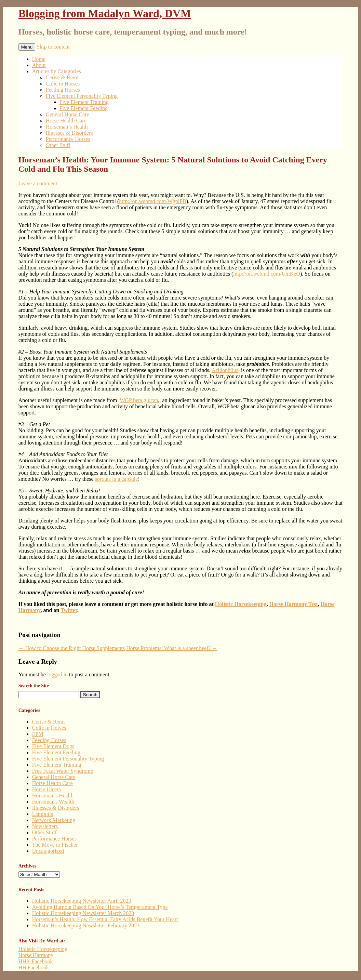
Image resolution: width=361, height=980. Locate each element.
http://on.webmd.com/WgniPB (152, 201)
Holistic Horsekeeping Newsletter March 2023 (83, 913)
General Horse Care (68, 114)
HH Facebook (34, 968)
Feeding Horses (63, 90)
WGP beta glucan (139, 400)
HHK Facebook (36, 961)
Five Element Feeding (84, 108)
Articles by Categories (57, 71)
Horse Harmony (36, 955)
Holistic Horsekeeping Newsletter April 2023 (82, 901)
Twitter (69, 610)
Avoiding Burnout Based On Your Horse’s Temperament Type (100, 907)
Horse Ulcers (46, 789)
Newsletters (45, 826)
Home (39, 59)
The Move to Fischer (55, 845)
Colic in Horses (63, 84)
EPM (38, 734)
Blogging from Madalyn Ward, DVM (105, 13)
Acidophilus (225, 370)
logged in (57, 674)
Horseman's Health (53, 796)
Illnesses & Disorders (69, 133)
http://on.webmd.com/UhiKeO (267, 274)
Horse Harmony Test (293, 604)
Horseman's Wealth (53, 802)
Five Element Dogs (53, 746)
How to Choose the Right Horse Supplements (72, 648)
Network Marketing (54, 820)
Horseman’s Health (67, 127)
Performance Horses (68, 139)
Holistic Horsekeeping (241, 604)
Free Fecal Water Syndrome (63, 771)
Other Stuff (58, 145)
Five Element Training (84, 102)
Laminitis (43, 814)
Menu (27, 47)
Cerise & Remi (62, 77)
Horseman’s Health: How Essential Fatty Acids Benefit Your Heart (105, 919)
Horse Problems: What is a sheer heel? (172, 648)
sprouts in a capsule (117, 479)
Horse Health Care (66, 121)
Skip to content (53, 47)
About (39, 65)
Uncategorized (48, 851)
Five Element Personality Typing (82, 96)
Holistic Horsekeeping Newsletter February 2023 (86, 925)
